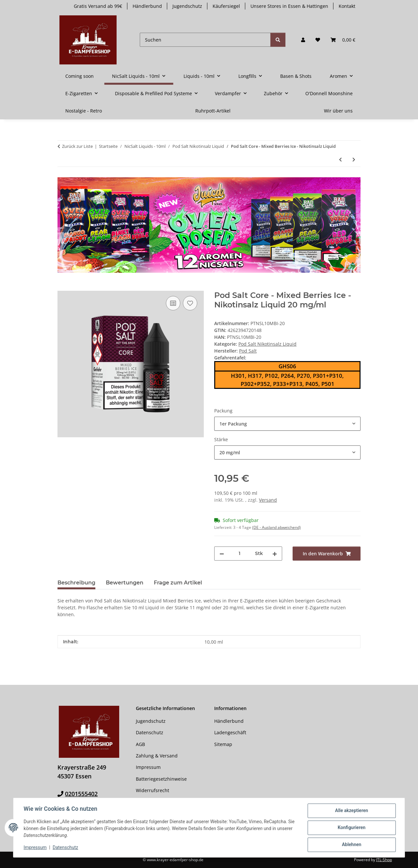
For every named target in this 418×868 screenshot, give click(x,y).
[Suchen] (205, 40)
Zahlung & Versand (157, 756)
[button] (303, 40)
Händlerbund (147, 6)
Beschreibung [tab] (76, 583)
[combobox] (287, 424)
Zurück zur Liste (77, 146)
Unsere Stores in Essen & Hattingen (289, 6)
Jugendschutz (187, 6)
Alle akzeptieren (351, 811)
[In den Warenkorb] (63, 287)
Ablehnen (351, 845)
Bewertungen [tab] (125, 583)
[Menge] (240, 554)
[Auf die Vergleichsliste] (173, 303)
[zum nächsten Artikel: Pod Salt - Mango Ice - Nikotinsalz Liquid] (354, 159)
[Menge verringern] (222, 554)
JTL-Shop (384, 860)
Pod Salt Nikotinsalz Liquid (267, 344)
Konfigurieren (351, 828)
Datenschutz (66, 848)
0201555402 (81, 794)
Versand (268, 500)
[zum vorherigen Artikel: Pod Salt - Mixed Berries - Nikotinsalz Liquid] (340, 159)
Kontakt (347, 6)
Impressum (35, 848)
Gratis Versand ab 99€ (98, 6)
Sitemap (223, 744)
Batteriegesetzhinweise (161, 779)
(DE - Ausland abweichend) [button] (276, 527)
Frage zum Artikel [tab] (178, 583)
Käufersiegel (226, 6)
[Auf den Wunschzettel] (190, 303)
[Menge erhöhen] (275, 554)
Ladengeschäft (230, 732)
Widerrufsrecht (153, 790)
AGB (140, 744)
